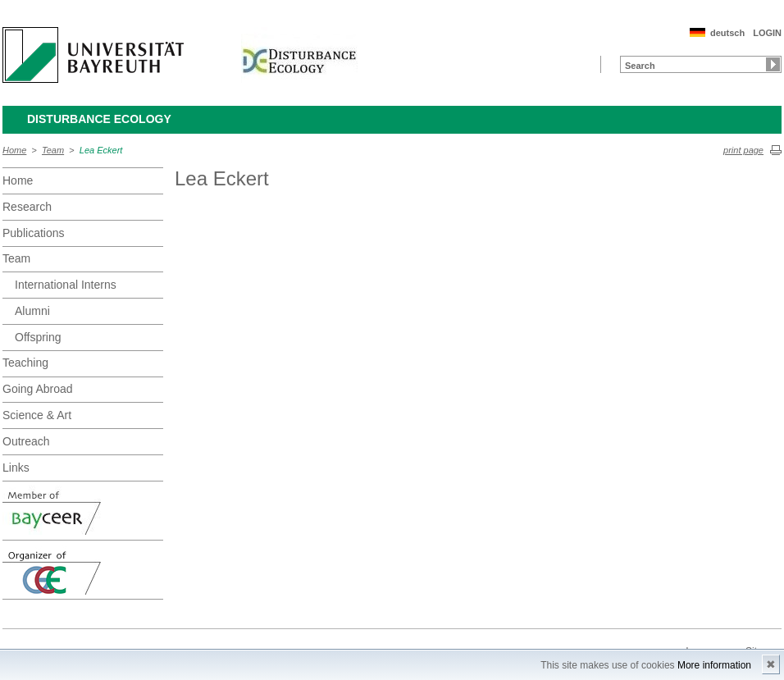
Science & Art (37, 415)
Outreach (26, 441)
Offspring (38, 337)
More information (714, 665)
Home (14, 150)
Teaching (25, 363)
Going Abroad (38, 389)
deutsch (727, 33)
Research (27, 207)
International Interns (66, 285)
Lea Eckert (101, 150)
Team (53, 150)
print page (743, 150)
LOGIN (767, 33)
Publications (34, 233)
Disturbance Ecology (99, 119)
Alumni (32, 311)
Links (16, 468)
